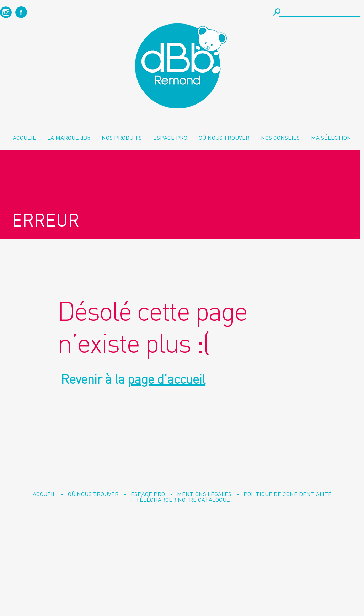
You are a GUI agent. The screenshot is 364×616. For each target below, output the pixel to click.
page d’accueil (167, 379)
